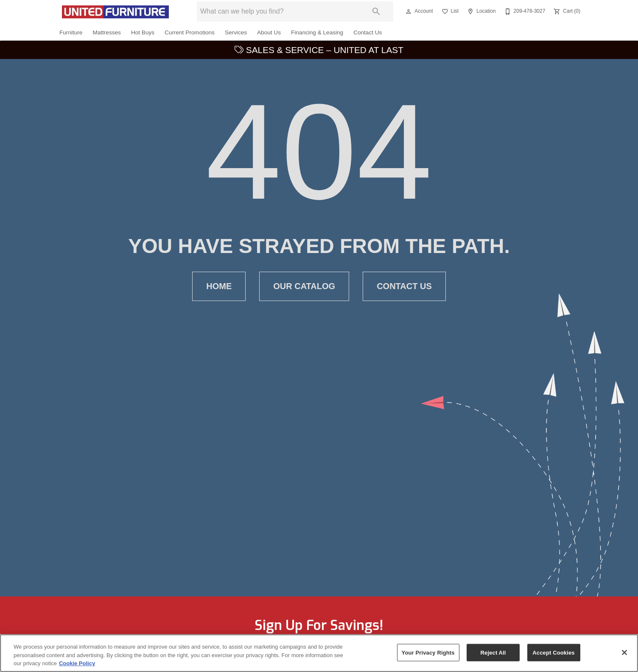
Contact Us (368, 32)
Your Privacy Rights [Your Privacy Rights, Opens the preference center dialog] (428, 656)
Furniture (71, 32)
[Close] (624, 655)
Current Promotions (190, 32)
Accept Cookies (553, 656)
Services (236, 32)
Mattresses (106, 32)
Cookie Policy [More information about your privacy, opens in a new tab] (77, 667)
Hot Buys (143, 32)
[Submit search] (376, 11)
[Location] (480, 11)
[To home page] (115, 11)
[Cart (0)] (566, 11)
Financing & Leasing (317, 32)
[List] (449, 11)
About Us (269, 32)
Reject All (493, 656)
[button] (409, 11)
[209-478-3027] (524, 11)
